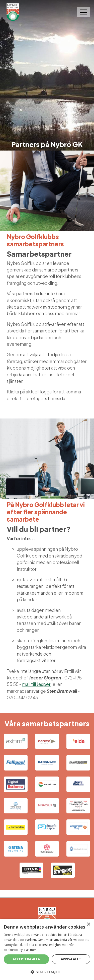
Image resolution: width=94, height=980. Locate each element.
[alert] (47, 950)
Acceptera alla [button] (26, 959)
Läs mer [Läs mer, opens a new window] (30, 950)
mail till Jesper (37, 684)
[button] (47, 972)
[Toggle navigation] (83, 12)
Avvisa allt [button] (71, 959)
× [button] (88, 924)
